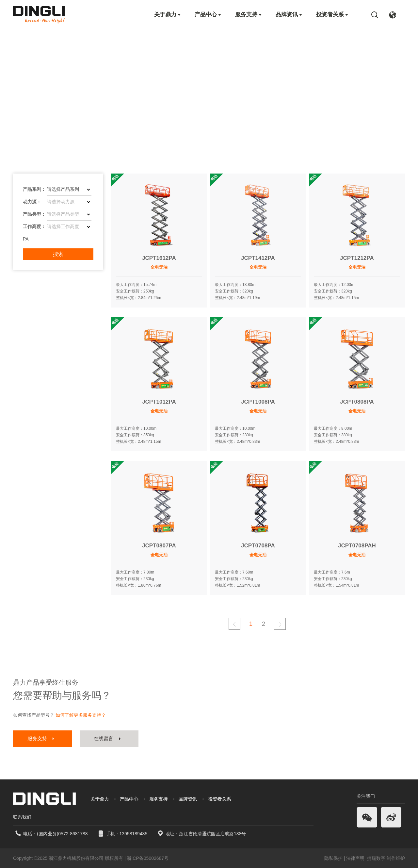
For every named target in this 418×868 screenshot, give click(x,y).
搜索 (58, 254)
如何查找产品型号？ (34, 715)
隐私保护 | (335, 858)
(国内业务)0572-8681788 (62, 834)
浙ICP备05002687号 (148, 858)
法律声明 (356, 858)
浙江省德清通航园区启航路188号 (212, 834)
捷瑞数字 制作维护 (386, 858)
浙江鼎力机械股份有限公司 (76, 858)
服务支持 (249, 15)
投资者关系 (333, 15)
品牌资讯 (289, 15)
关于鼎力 (168, 15)
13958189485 (134, 834)
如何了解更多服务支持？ (81, 715)
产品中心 (208, 15)
